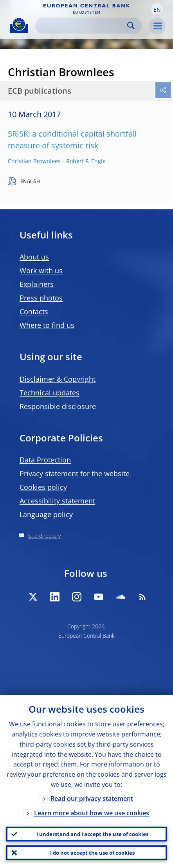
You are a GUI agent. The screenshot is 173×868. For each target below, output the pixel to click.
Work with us (41, 270)
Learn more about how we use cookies (92, 813)
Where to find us (47, 325)
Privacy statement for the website (75, 473)
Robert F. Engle (86, 161)
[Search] (82, 26)
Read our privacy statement (92, 799)
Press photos (41, 298)
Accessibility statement (57, 501)
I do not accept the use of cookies (92, 853)
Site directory (44, 536)
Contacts (34, 311)
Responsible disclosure (58, 406)
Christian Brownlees (34, 161)
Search (131, 26)
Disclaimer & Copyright (58, 379)
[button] (157, 9)
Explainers (37, 284)
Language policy (46, 514)
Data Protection (45, 460)
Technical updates (50, 393)
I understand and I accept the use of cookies (92, 834)
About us (34, 257)
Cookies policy (43, 487)
